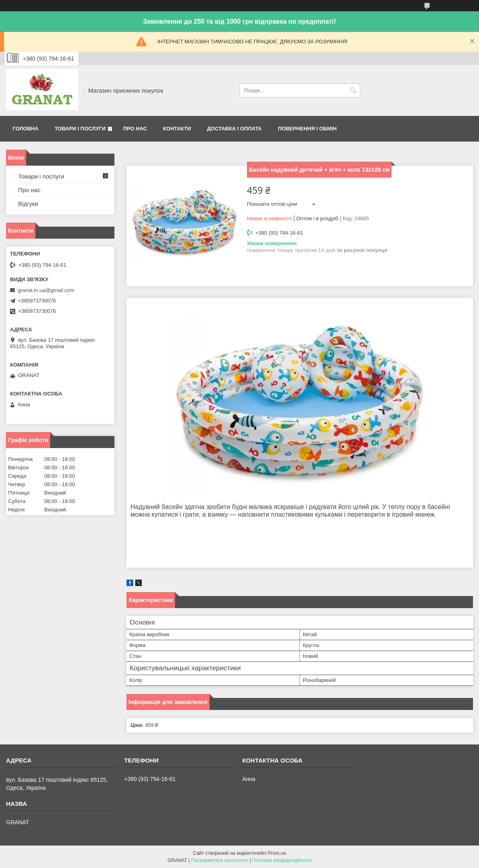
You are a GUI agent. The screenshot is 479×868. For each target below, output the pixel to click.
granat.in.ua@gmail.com (46, 290)
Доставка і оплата (234, 129)
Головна (26, 129)
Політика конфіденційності (282, 860)
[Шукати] (353, 90)
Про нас (135, 129)
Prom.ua (277, 853)
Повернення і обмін (307, 129)
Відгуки (28, 204)
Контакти (177, 129)
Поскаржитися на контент (220, 860)
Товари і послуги (80, 129)
